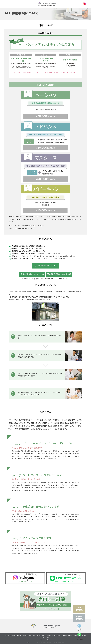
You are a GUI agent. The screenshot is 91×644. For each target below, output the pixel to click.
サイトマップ (46, 637)
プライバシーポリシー (46, 640)
